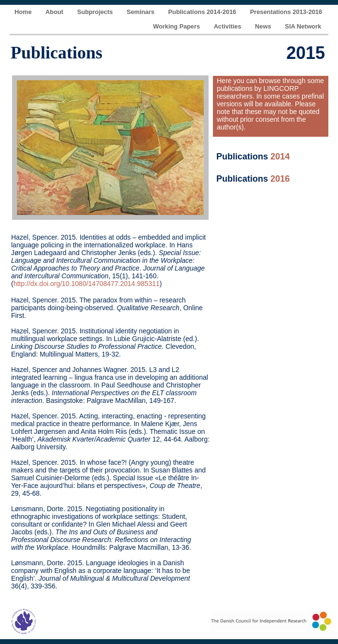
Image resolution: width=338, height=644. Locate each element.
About (55, 12)
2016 (280, 179)
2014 (280, 157)
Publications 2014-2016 (203, 12)
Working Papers (177, 26)
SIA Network (303, 26)
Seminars (141, 12)
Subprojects (96, 12)
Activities (228, 26)
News (264, 26)
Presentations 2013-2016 (286, 12)
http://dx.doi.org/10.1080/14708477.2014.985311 (87, 284)
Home (24, 12)
